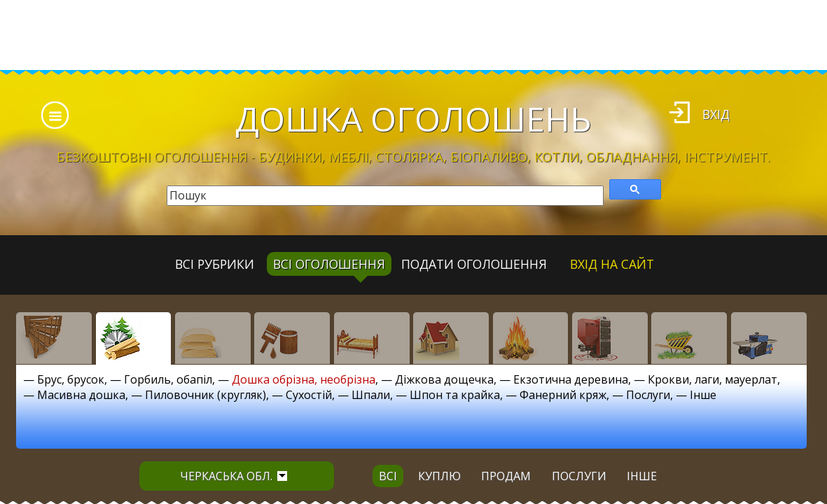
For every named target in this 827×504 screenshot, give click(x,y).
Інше (703, 395)
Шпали (371, 395)
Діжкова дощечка (444, 379)
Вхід (716, 114)
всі (388, 476)
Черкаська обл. (234, 476)
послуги (579, 476)
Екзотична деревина (571, 379)
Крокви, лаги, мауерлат (713, 379)
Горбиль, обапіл (168, 379)
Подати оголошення (474, 264)
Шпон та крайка (455, 395)
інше (642, 476)
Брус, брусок (71, 379)
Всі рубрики (215, 264)
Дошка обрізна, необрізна (304, 379)
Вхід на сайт (612, 264)
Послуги (648, 395)
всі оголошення (329, 264)
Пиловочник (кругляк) (206, 395)
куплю (439, 476)
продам (506, 476)
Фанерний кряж (563, 395)
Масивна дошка (81, 395)
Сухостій (309, 395)
